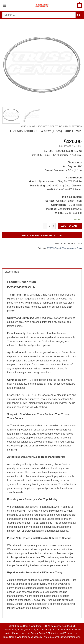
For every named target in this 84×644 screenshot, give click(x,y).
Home (23, 126)
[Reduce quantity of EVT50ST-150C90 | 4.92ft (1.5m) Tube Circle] (45, 226)
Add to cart (70, 226)
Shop (32, 126)
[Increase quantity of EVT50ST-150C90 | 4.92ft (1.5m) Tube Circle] (54, 226)
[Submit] (79, 15)
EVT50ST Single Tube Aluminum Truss (60, 126)
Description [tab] (12, 272)
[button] (4, 5)
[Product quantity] (49, 226)
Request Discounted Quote (42, 235)
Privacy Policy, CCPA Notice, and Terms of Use (55, 633)
